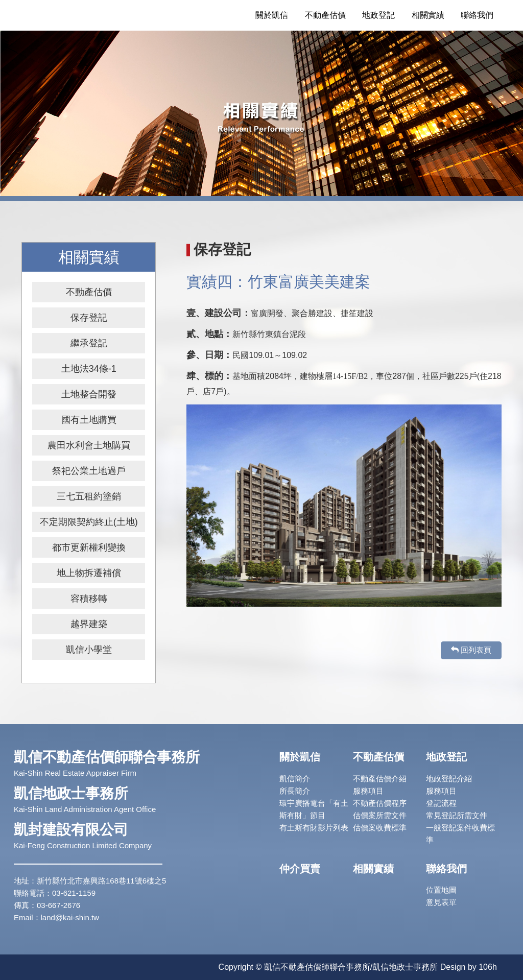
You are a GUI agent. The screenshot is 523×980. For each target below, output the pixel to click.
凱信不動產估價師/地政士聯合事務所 (101, 15)
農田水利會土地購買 (89, 445)
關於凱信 (272, 15)
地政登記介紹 (449, 779)
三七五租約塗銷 (89, 496)
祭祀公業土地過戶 (89, 471)
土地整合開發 (89, 394)
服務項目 (368, 791)
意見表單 (441, 902)
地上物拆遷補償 (89, 573)
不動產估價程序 (380, 803)
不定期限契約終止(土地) (89, 522)
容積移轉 (89, 599)
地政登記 (378, 15)
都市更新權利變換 (89, 547)
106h (488, 967)
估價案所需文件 (380, 815)
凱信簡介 (295, 779)
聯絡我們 (477, 15)
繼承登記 (89, 343)
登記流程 (441, 803)
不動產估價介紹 (380, 779)
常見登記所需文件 (457, 815)
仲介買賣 (300, 869)
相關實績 (428, 15)
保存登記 (89, 318)
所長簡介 (295, 791)
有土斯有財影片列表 (314, 828)
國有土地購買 (89, 420)
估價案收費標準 (380, 828)
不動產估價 (325, 15)
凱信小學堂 (89, 650)
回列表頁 (471, 650)
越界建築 (89, 624)
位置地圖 (441, 890)
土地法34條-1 (89, 369)
